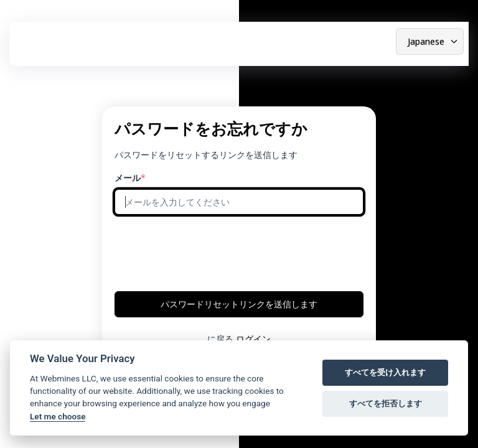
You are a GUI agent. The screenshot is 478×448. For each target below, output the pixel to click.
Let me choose (58, 416)
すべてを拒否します (386, 404)
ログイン (253, 339)
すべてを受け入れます (385, 372)
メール (128, 178)
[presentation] (209, 249)
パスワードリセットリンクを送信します (239, 304)
